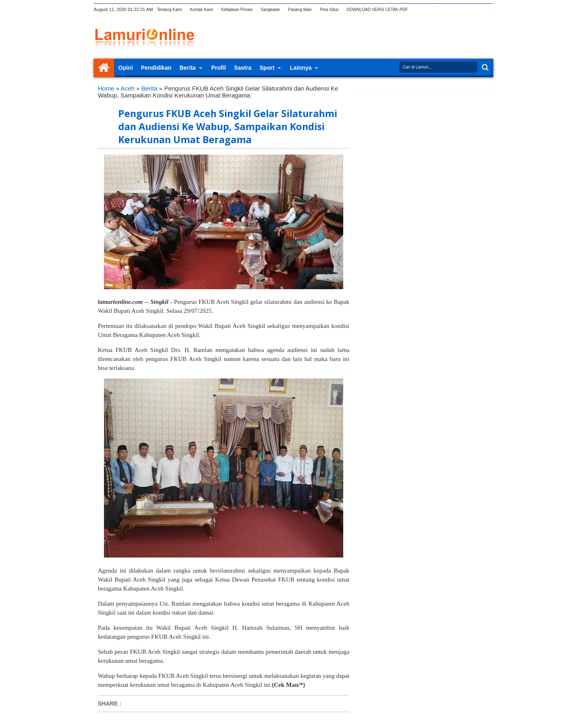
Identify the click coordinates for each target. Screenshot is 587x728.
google (446, 10)
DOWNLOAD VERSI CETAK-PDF (377, 10)
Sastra (243, 68)
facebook (435, 10)
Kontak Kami (202, 10)
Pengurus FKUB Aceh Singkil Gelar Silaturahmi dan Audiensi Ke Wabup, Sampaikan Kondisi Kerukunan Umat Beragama (228, 126)
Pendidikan (156, 68)
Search (484, 67)
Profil (218, 68)
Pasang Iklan (300, 10)
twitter (424, 10)
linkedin (467, 10)
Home (104, 68)
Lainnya (301, 68)
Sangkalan (270, 10)
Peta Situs (329, 10)
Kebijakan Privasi (237, 10)
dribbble (477, 10)
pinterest (488, 10)
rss (456, 10)
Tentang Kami (169, 10)
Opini (126, 68)
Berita (188, 68)
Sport (267, 68)
